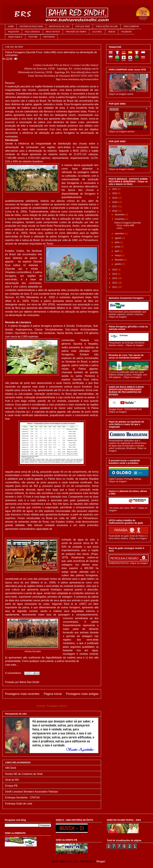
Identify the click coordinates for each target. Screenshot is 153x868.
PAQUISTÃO (13, 32)
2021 (115, 189)
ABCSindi (11, 768)
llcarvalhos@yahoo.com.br (85, 72)
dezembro (120, 215)
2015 (115, 270)
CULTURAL (97, 32)
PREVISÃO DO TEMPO (76, 32)
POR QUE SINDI (83, 26)
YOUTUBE (33, 37)
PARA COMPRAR (131, 26)
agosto (118, 238)
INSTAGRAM (49, 37)
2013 (115, 278)
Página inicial (53, 694)
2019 (115, 198)
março (118, 255)
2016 (115, 211)
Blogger (101, 861)
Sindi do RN (12, 780)
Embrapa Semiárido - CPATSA (22, 798)
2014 (115, 274)
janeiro (118, 264)
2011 (115, 287)
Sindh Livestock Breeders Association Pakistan (32, 792)
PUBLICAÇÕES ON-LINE (107, 26)
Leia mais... (12, 665)
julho (117, 242)
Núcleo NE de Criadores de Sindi (24, 774)
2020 (115, 193)
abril (117, 251)
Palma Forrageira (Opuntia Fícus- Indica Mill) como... (127, 225)
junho (118, 247)
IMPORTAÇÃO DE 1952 (59, 26)
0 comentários (13, 673)
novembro (120, 219)
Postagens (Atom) (57, 706)
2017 (115, 206)
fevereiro (119, 260)
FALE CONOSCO (32, 32)
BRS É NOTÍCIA (53, 32)
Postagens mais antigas (82, 694)
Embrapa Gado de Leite (19, 804)
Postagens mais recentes (22, 694)
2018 (115, 202)
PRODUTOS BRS (33, 651)
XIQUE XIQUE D (15, 37)
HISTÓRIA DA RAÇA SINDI (31, 26)
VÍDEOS (112, 32)
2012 (115, 283)
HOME (11, 26)
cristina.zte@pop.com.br (86, 69)
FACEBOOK (126, 32)
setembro (120, 234)
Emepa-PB (11, 786)
